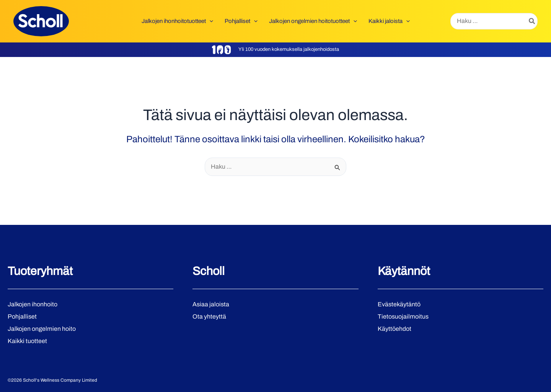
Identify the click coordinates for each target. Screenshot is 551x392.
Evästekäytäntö (399, 304)
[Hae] (532, 21)
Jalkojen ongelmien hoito (42, 329)
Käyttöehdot (395, 329)
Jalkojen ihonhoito (33, 304)
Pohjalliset (22, 316)
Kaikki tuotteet (27, 341)
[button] (209, 21)
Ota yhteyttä (209, 316)
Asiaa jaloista (211, 304)
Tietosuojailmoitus (403, 316)
